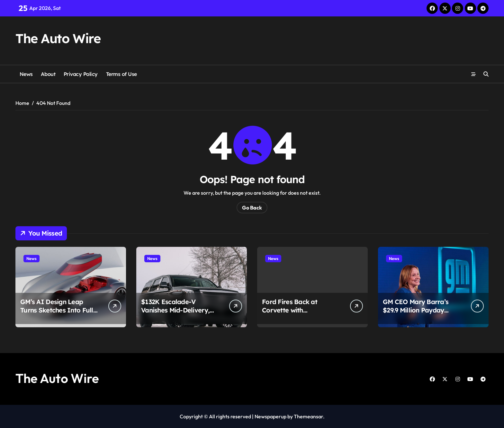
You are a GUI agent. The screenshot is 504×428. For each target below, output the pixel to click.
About (48, 74)
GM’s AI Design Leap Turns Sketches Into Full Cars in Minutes (57, 310)
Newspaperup (270, 416)
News (26, 74)
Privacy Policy (81, 74)
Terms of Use (122, 74)
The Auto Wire (58, 38)
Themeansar (308, 416)
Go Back (252, 208)
